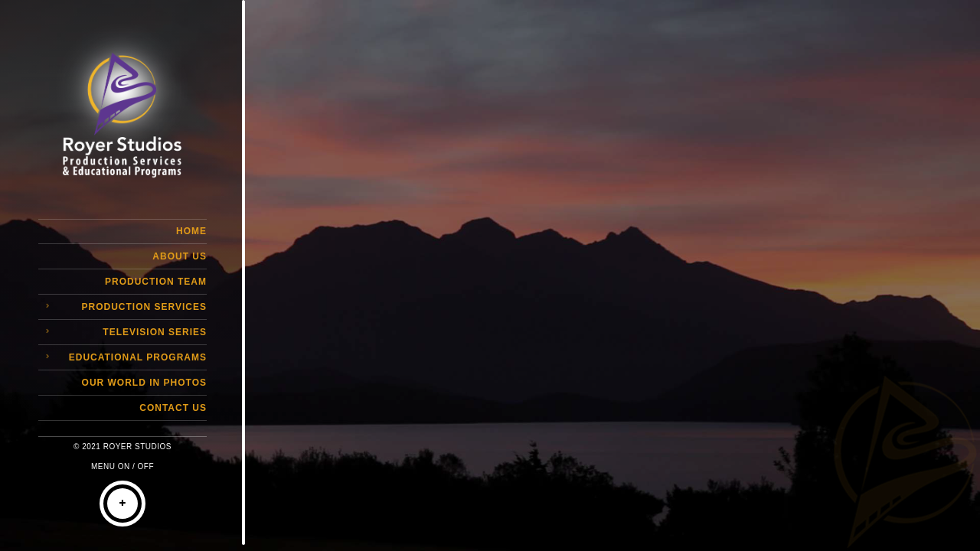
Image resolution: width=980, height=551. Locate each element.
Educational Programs (138, 357)
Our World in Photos (144, 383)
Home (191, 231)
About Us (180, 256)
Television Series (155, 332)
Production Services (144, 307)
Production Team (156, 282)
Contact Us (173, 408)
